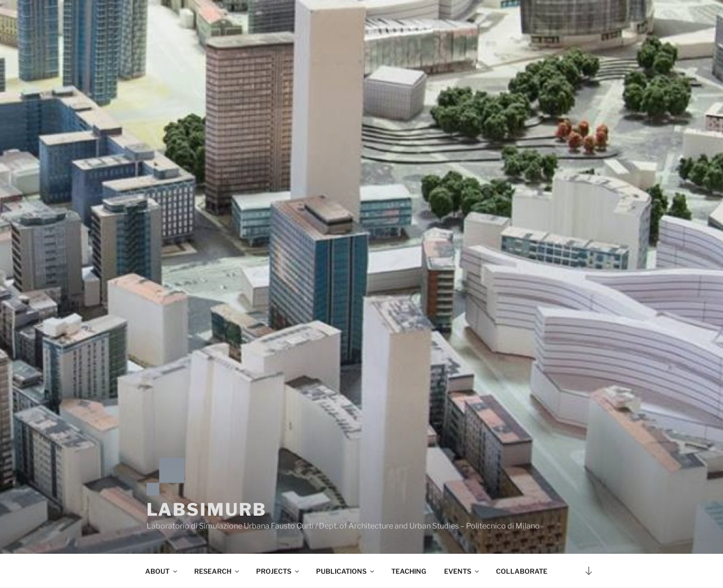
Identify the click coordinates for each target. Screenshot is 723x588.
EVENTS (462, 571)
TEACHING (409, 571)
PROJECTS (278, 571)
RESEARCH (217, 571)
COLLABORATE (522, 571)
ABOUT (162, 571)
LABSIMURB (207, 510)
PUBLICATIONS (346, 571)
